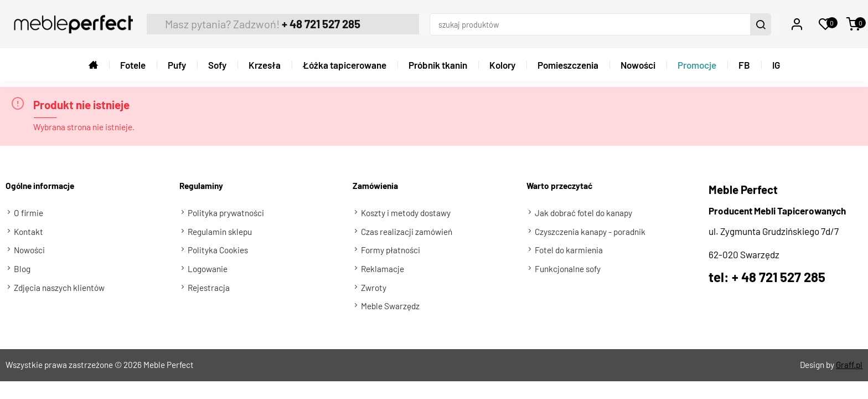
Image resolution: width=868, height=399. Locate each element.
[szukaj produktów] (599, 22)
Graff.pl (849, 360)
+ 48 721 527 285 (305, 21)
